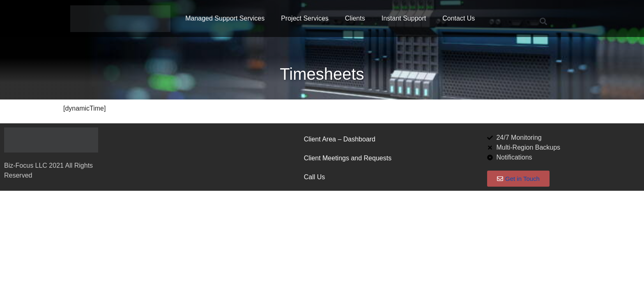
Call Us (315, 177)
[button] (543, 22)
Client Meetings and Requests (348, 158)
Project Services (305, 18)
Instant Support (404, 18)
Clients (355, 18)
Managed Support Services (225, 18)
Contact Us (459, 18)
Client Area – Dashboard (340, 139)
